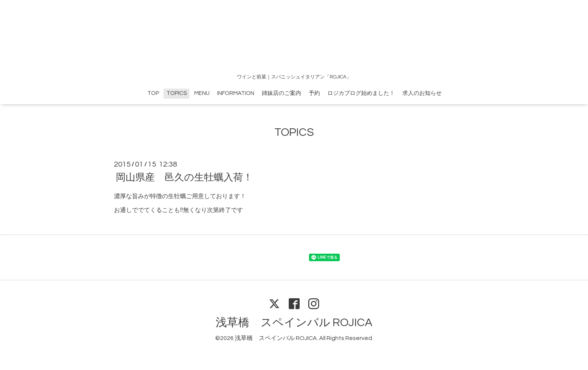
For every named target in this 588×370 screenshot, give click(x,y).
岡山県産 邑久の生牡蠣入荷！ (184, 177)
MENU (202, 93)
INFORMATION (236, 93)
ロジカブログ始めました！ (361, 93)
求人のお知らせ (422, 93)
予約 (314, 93)
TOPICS (177, 93)
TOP (153, 93)
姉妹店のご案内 (281, 93)
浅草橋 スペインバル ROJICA (294, 323)
